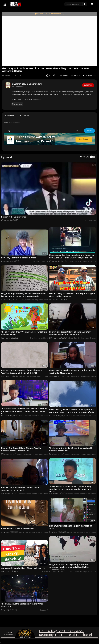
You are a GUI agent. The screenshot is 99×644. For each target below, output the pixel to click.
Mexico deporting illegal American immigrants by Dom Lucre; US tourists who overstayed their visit (72, 256)
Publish (89, 131)
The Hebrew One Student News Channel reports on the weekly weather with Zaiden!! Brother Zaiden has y (24, 411)
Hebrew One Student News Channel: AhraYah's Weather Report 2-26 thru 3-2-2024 (70, 333)
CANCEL (78, 131)
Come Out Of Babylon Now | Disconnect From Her (24, 568)
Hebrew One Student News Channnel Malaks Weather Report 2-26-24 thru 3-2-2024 (21, 372)
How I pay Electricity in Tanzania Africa (19, 258)
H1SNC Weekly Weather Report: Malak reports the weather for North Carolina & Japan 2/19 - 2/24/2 (72, 411)
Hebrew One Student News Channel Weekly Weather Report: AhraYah (21, 489)
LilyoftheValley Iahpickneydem (27, 84)
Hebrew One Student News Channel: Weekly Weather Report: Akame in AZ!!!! (21, 449)
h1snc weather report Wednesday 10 (18, 529)
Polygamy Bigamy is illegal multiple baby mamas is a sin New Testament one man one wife (24, 295)
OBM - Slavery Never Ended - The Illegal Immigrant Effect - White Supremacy (72, 295)
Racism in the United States (14, 217)
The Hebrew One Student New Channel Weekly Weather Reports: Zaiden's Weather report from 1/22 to (71, 489)
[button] (93, 4)
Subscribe (88, 85)
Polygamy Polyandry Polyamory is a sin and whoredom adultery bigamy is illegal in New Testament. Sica (69, 567)
